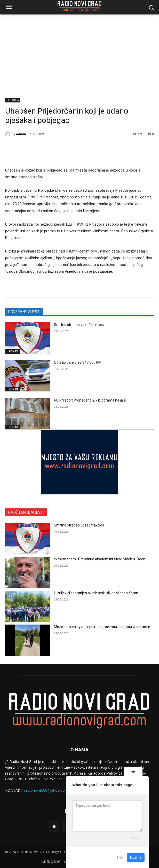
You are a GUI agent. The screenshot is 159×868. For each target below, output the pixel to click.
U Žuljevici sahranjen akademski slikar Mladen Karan (96, 593)
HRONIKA (13, 100)
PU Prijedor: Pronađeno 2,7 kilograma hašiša (90, 400)
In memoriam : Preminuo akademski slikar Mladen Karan (100, 559)
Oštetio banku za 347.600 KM (78, 362)
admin (21, 134)
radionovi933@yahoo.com (46, 790)
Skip (120, 858)
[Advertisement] (79, 53)
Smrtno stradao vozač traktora (79, 325)
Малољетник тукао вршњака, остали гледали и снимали (102, 627)
